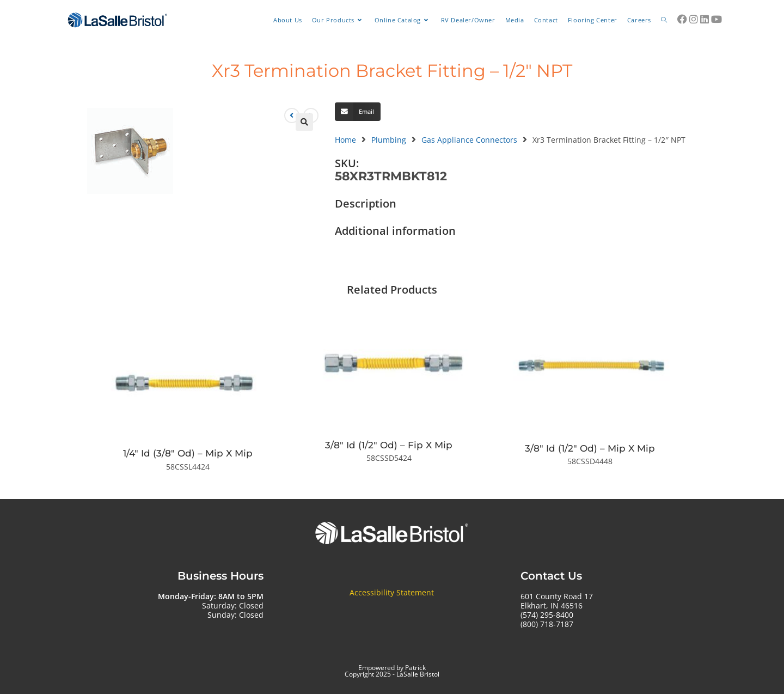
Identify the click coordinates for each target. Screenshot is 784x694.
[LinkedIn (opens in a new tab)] (705, 19)
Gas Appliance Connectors (469, 140)
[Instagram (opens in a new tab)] (694, 19)
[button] (304, 122)
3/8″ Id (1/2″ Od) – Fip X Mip (389, 445)
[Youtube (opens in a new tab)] (716, 19)
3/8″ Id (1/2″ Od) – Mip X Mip (590, 448)
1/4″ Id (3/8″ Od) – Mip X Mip (188, 453)
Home (345, 140)
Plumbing (389, 140)
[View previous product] (292, 115)
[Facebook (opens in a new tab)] (682, 19)
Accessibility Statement (392, 592)
